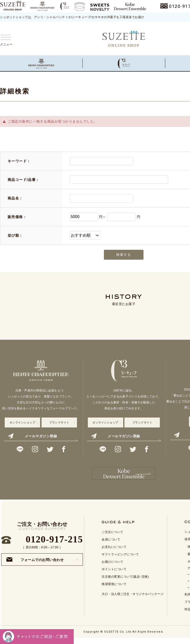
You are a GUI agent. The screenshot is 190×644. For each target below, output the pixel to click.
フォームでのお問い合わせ (35, 564)
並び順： (15, 235)
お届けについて (113, 566)
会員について (111, 544)
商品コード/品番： (24, 180)
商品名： (15, 198)
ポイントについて (114, 574)
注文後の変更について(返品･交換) (125, 581)
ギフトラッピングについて (120, 559)
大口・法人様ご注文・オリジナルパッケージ (133, 599)
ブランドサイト (59, 422)
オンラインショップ (23, 422)
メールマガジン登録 (32, 436)
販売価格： (17, 217)
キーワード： (19, 161)
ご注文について (113, 537)
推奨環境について (114, 589)
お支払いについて (114, 552)
